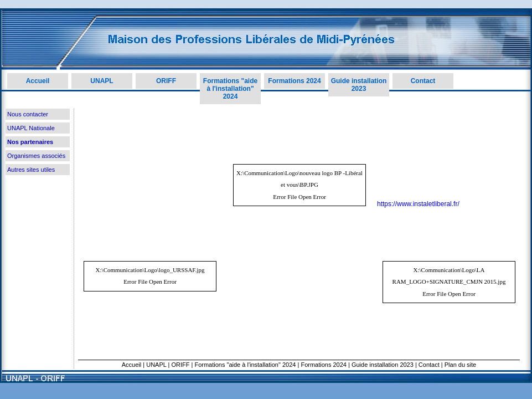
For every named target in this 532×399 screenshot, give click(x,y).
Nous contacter (28, 114)
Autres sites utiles (31, 170)
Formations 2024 (294, 81)
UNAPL (102, 81)
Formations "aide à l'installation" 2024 (230, 89)
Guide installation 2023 (359, 85)
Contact (423, 81)
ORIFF (166, 81)
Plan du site (460, 365)
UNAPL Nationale (31, 128)
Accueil (38, 81)
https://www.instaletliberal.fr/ (418, 204)
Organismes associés (36, 156)
